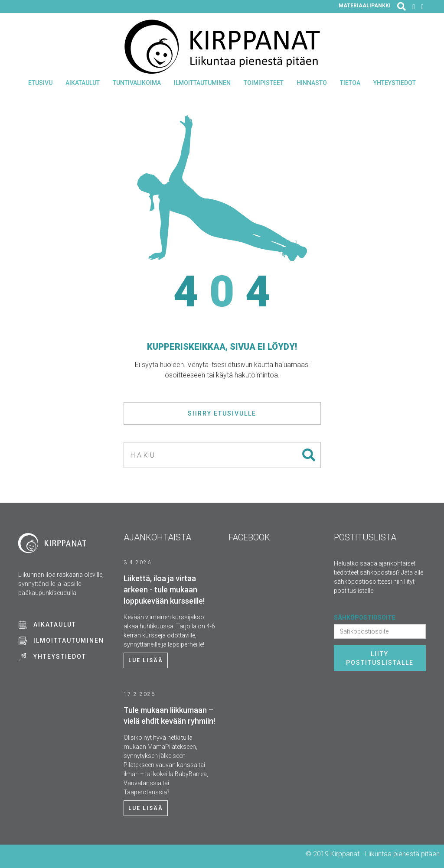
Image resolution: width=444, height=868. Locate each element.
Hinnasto (312, 83)
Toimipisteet (264, 83)
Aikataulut (83, 83)
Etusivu (40, 83)
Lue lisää (146, 660)
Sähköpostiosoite (365, 618)
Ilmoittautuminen (202, 83)
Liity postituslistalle (380, 658)
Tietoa (350, 83)
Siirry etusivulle (222, 413)
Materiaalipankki (365, 6)
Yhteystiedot (395, 83)
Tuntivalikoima (137, 83)
